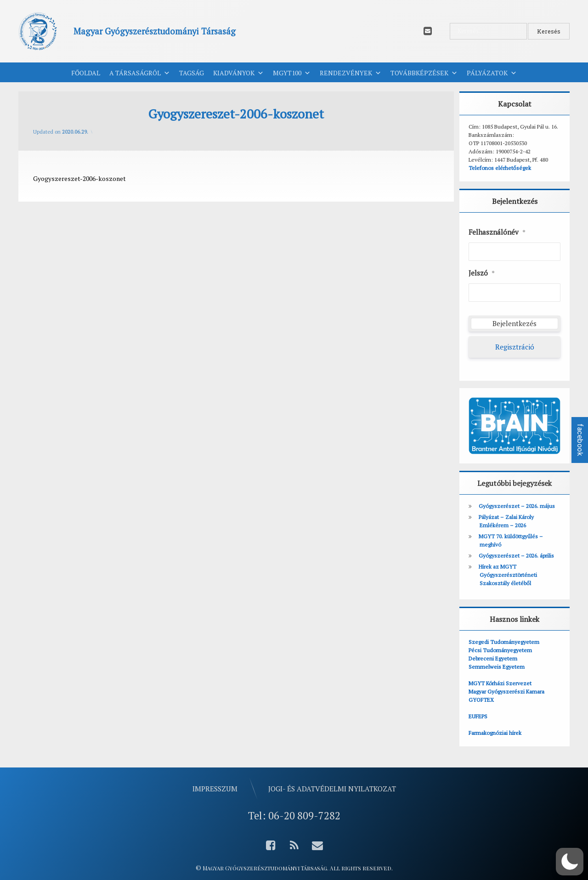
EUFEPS (478, 716)
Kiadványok (238, 73)
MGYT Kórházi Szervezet (500, 683)
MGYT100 (292, 73)
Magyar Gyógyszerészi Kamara (506, 691)
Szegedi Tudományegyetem (504, 642)
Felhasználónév (497, 232)
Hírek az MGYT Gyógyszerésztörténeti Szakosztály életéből (508, 575)
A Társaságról (140, 73)
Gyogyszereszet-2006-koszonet (79, 178)
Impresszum (215, 788)
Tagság (192, 73)
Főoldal (86, 73)
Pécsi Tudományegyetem (500, 650)
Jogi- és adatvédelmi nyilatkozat (332, 788)
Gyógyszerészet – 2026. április (516, 556)
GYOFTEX (481, 700)
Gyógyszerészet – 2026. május (517, 506)
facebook (580, 440)
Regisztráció (515, 347)
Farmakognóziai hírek (495, 733)
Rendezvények (351, 73)
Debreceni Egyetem (493, 658)
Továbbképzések (424, 73)
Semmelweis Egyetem (497, 667)
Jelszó (482, 273)
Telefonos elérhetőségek (500, 168)
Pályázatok (492, 73)
